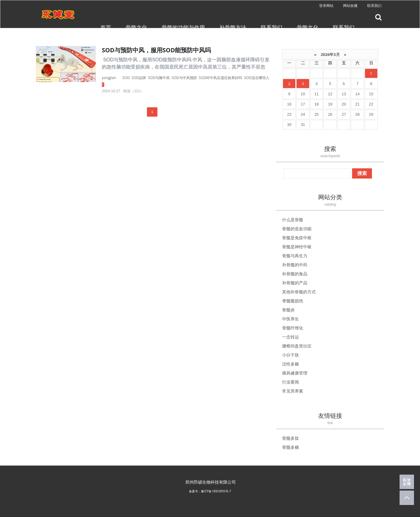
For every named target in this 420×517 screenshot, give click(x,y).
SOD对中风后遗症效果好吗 (221, 78)
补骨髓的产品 (295, 283)
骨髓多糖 (291, 447)
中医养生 (291, 319)
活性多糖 (291, 364)
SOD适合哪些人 (257, 78)
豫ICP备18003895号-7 (216, 491)
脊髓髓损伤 (293, 301)
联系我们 (374, 6)
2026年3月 (330, 54)
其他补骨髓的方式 (299, 292)
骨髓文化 (136, 27)
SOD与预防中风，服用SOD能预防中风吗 (156, 50)
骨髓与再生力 (295, 256)
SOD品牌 (139, 78)
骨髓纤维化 (293, 328)
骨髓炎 (288, 310)
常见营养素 (293, 391)
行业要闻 (291, 382)
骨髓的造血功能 (297, 229)
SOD (126, 78)
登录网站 (326, 6)
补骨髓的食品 (295, 274)
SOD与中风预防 (184, 78)
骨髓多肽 (291, 438)
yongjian (109, 78)
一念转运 (291, 337)
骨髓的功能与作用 (183, 27)
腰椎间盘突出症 (297, 346)
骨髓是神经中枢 (297, 247)
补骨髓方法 (233, 27)
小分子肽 (291, 355)
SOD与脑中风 (159, 78)
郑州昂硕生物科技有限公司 (211, 482)
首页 (106, 27)
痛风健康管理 (295, 373)
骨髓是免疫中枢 (297, 238)
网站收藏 (350, 6)
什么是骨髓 (293, 220)
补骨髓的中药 (295, 265)
